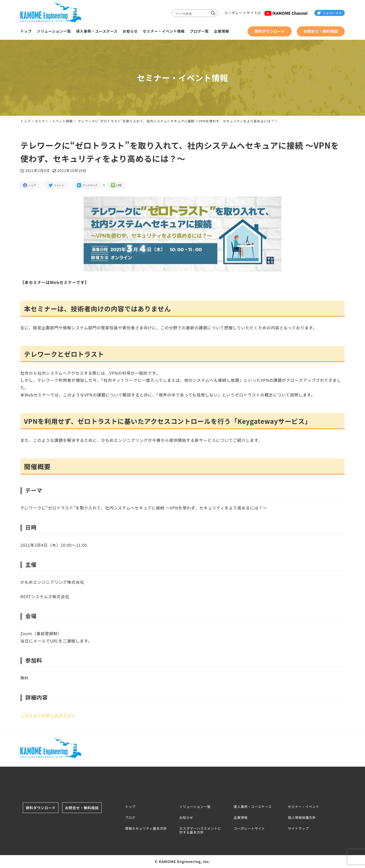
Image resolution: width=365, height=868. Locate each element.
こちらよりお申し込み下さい (48, 715)
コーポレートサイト (249, 829)
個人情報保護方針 (302, 818)
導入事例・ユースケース (253, 807)
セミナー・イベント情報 (54, 121)
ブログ (130, 818)
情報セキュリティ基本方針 (146, 829)
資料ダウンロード (44, 808)
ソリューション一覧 (195, 807)
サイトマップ (298, 829)
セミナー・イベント (304, 807)
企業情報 (241, 818)
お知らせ (186, 818)
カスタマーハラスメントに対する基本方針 (200, 831)
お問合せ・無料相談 (85, 808)
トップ (130, 807)
